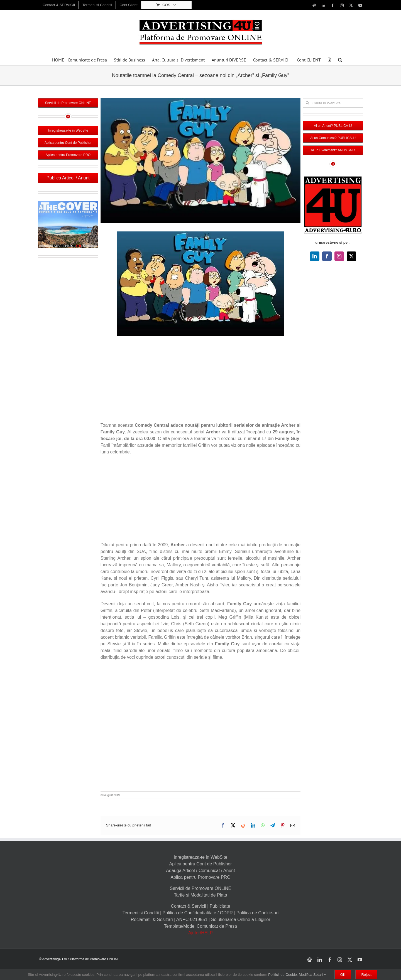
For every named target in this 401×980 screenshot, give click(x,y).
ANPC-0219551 (192, 919)
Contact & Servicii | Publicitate (200, 906)
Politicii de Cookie (283, 975)
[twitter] (351, 256)
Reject (366, 975)
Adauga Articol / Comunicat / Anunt (200, 871)
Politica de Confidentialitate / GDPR (198, 913)
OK (343, 975)
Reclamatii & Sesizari (152, 919)
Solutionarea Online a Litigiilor (241, 919)
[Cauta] (307, 103)
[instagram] (339, 256)
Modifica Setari (312, 975)
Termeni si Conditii (141, 913)
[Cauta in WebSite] (333, 103)
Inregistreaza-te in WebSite (201, 857)
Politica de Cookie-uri (257, 913)
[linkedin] (315, 256)
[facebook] (327, 256)
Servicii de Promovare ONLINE (201, 888)
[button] (340, 60)
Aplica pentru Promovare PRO (200, 877)
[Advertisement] (200, 380)
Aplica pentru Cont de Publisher (200, 864)
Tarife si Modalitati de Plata (200, 895)
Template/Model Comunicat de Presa (200, 926)
